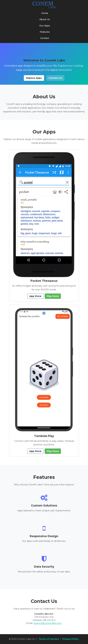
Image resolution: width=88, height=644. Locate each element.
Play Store (53, 296)
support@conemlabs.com (48, 623)
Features (45, 32)
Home (45, 13)
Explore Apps (34, 78)
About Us (45, 19)
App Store (35, 296)
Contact (45, 38)
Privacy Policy (70, 639)
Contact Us (55, 78)
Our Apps (45, 26)
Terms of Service (49, 639)
